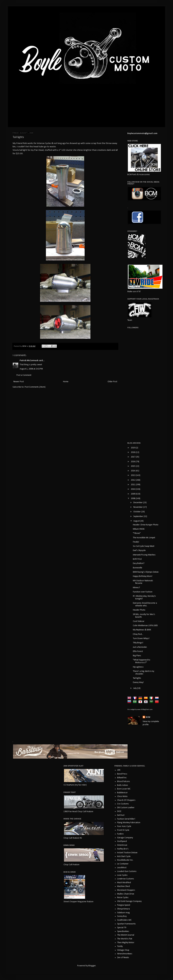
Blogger (92, 966)
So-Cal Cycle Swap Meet (144, 546)
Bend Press (122, 774)
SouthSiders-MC (124, 920)
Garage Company (125, 838)
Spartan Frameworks (126, 924)
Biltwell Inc (122, 778)
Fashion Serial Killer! (126, 819)
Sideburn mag (123, 913)
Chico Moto (122, 796)
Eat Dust (121, 815)
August (137, 521)
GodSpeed (122, 841)
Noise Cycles (123, 898)
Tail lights (137, 678)
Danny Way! (138, 682)
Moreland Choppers (126, 890)
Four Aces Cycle (124, 826)
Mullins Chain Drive (126, 894)
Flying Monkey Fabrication (129, 823)
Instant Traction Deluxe (127, 853)
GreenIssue (122, 845)
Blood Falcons (124, 781)
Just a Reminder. (140, 647)
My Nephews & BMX (142, 630)
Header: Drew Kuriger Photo (146, 525)
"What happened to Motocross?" (142, 661)
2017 (133, 457)
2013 (133, 475)
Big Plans (137, 656)
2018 (133, 452)
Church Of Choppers (126, 800)
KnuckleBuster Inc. (125, 860)
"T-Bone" (137, 533)
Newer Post (19, 382)
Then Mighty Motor (126, 943)
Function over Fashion (143, 592)
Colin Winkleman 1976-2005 (145, 626)
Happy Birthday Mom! (143, 576)
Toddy (120, 946)
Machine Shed (123, 886)
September (138, 516)
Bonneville (138, 568)
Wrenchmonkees (125, 954)
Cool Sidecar (139, 621)
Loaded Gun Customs (127, 871)
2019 (133, 448)
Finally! (136, 542)
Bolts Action (123, 785)
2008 (133, 499)
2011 (133, 485)
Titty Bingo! (138, 643)
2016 (133, 462)
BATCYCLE (137, 559)
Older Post (112, 382)
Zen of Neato (123, 958)
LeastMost (122, 868)
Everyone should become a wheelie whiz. (145, 604)
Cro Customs (123, 804)
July (135, 688)
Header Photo (139, 610)
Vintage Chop (123, 950)
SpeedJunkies (123, 931)
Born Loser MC (124, 789)
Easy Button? (139, 563)
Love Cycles (122, 875)
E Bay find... (138, 634)
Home (66, 382)
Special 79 (122, 928)
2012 (133, 480)
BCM (148, 717)
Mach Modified (124, 883)
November (138, 507)
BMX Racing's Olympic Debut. (146, 572)
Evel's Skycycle (139, 550)
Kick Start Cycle (124, 856)
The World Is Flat (125, 939)
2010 (133, 489)
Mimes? (136, 588)
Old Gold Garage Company (129, 901)
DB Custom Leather (126, 808)
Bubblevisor (122, 793)
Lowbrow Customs (126, 879)
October (137, 512)
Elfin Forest (138, 651)
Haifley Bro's (123, 849)
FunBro (120, 834)
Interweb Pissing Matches (144, 555)
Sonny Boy (122, 916)
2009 (133, 494)
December (138, 503)
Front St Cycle (123, 830)
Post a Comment (24, 375)
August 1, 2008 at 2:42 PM (31, 369)
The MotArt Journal (126, 935)
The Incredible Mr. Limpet (144, 538)
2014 (133, 471)
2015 (133, 466)
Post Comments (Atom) (35, 387)
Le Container (123, 864)
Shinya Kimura (123, 909)
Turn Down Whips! (141, 639)
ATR (119, 770)
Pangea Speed (124, 905)
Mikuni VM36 (139, 529)
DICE (119, 811)
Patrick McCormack (29, 361)
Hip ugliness (138, 667)
